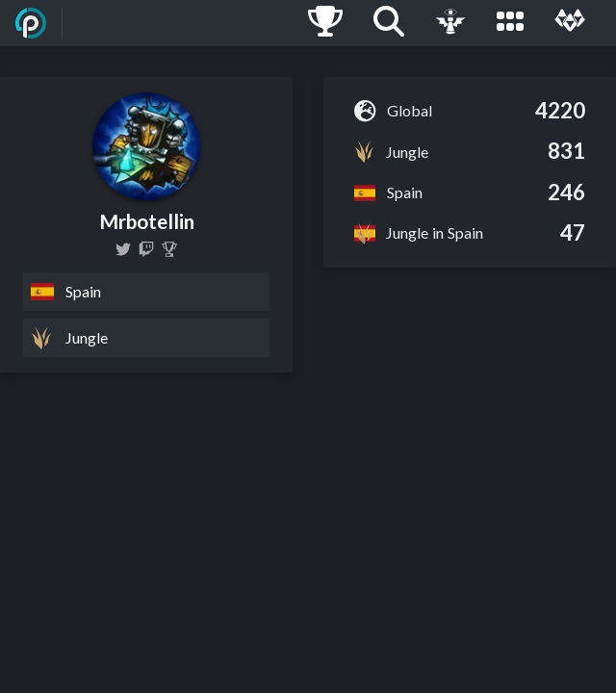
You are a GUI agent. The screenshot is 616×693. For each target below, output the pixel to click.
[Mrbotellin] (169, 249)
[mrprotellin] (146, 249)
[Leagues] (510, 23)
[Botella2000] (123, 249)
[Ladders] (325, 23)
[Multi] (570, 23)
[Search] (389, 23)
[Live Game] (450, 23)
